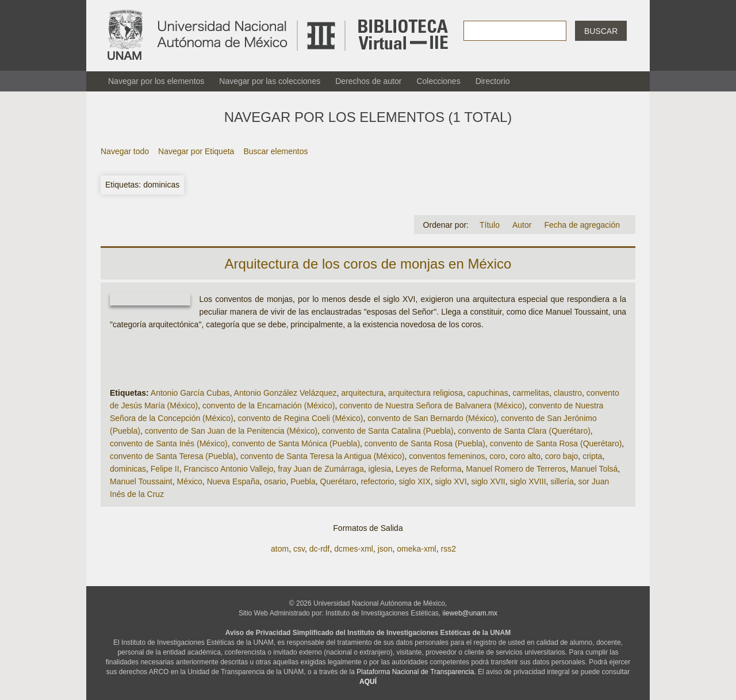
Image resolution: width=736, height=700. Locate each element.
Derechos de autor (368, 81)
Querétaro (338, 481)
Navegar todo (125, 151)
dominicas (128, 469)
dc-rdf (320, 549)
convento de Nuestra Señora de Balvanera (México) (432, 406)
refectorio (377, 481)
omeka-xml (416, 549)
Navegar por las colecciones (270, 81)
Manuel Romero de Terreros (516, 469)
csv (299, 549)
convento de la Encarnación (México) (269, 406)
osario (275, 481)
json (385, 549)
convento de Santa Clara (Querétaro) (524, 431)
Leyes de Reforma (428, 469)
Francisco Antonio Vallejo (228, 469)
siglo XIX (415, 481)
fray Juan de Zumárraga (321, 469)
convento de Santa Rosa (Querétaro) (556, 443)
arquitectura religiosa (425, 393)
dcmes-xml (354, 549)
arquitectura (362, 393)
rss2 (448, 549)
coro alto (525, 456)
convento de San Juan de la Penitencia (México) (231, 431)
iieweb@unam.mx (470, 613)
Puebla (303, 481)
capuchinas (488, 393)
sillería (562, 481)
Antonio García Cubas (190, 393)
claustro (568, 393)
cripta (592, 456)
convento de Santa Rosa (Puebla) (425, 443)
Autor (522, 225)
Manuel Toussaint (141, 481)
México (189, 481)
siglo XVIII (528, 481)
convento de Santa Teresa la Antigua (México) (322, 456)
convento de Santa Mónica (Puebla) (296, 443)
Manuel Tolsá (594, 469)
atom (280, 549)
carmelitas (531, 393)
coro (497, 456)
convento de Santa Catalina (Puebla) (388, 431)
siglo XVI (451, 481)
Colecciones (438, 81)
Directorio (493, 81)
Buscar (601, 31)
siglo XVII (488, 481)
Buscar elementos (275, 151)
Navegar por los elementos (156, 81)
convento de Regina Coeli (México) (301, 418)
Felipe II (165, 469)
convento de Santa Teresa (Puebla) (173, 456)
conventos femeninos (447, 456)
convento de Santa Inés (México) (169, 443)
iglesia (380, 469)
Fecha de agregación (582, 225)
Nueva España (233, 481)
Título (490, 225)
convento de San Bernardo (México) (432, 418)
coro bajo (562, 456)
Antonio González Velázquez (285, 393)
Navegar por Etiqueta (196, 151)
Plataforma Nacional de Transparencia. (416, 672)
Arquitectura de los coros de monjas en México (368, 264)
